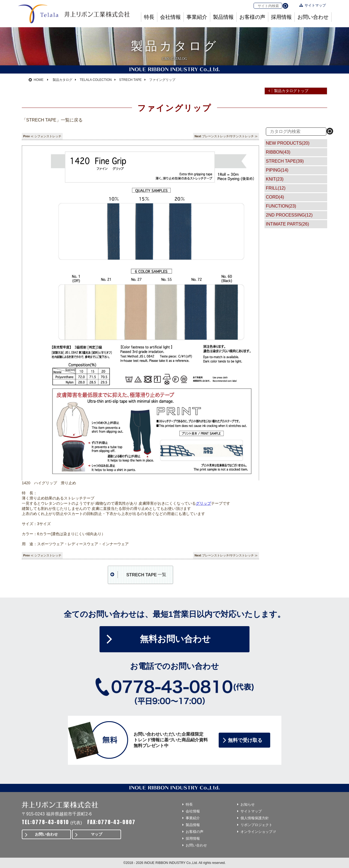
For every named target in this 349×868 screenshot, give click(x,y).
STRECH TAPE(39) (285, 161)
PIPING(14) (277, 170)
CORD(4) (275, 197)
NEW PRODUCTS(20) (288, 143)
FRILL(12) (276, 188)
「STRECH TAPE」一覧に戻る (52, 120)
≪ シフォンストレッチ (46, 136)
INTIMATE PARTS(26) (287, 224)
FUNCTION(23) (281, 206)
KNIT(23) (275, 179)
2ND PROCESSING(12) (289, 215)
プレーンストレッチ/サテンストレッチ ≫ (230, 136)
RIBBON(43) (278, 152)
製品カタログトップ (291, 91)
